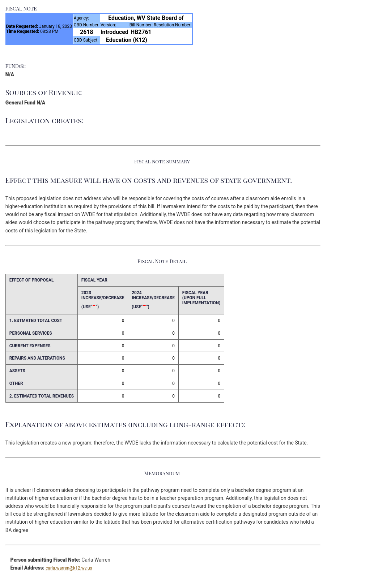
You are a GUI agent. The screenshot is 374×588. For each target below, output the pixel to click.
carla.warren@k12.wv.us (69, 568)
